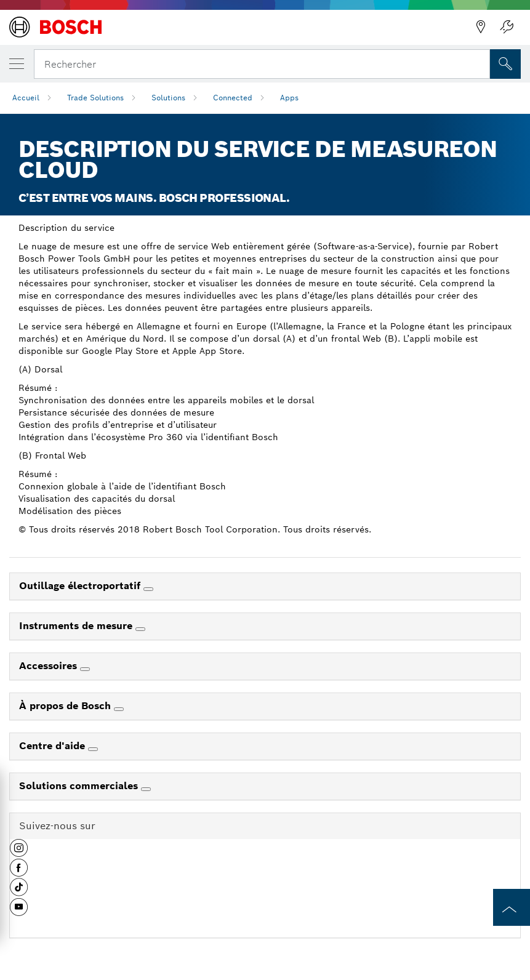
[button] (19, 853)
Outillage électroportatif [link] (81, 586)
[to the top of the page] (512, 907)
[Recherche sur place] (505, 64)
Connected (233, 98)
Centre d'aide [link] (54, 746)
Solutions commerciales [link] (80, 786)
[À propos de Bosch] (119, 709)
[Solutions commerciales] (146, 789)
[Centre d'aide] (93, 749)
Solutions (168, 98)
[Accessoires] (85, 669)
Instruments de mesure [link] (77, 626)
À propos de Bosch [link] (66, 706)
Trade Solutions (95, 98)
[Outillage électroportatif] (148, 589)
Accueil (26, 98)
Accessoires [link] (50, 666)
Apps (289, 98)
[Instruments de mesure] (140, 629)
